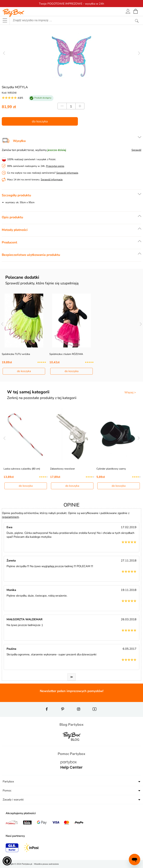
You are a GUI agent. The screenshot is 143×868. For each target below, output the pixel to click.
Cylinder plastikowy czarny (111, 469)
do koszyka (40, 121)
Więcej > (130, 392)
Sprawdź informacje (67, 173)
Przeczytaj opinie (55, 166)
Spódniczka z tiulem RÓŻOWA (66, 354)
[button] (7, 861)
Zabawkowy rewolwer (62, 469)
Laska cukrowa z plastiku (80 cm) (22, 469)
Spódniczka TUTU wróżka (16, 354)
